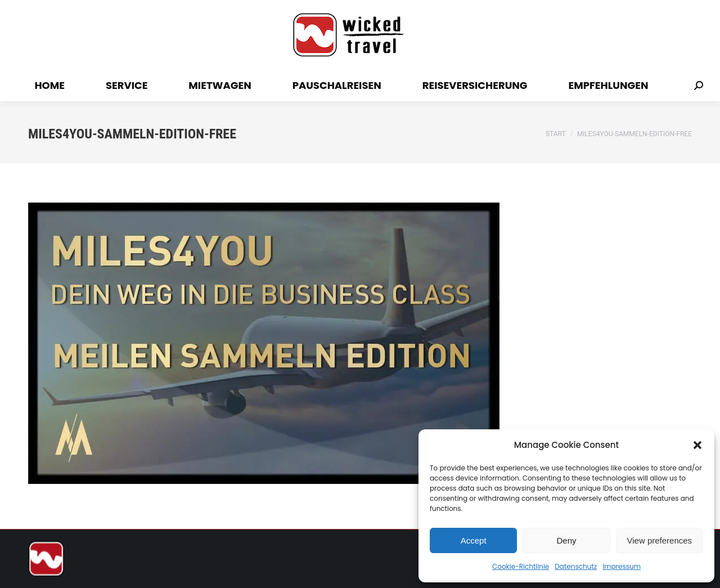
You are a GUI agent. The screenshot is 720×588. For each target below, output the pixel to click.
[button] (697, 445)
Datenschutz (576, 566)
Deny (566, 540)
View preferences (660, 540)
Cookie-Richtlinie (521, 566)
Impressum (622, 566)
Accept (474, 540)
